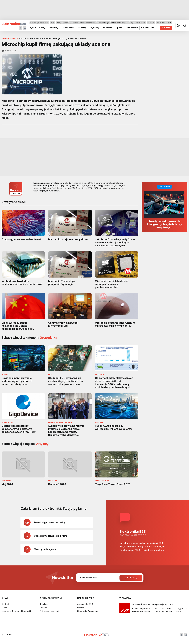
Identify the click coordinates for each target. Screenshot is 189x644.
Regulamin (44, 604)
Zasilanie (74, 23)
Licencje (43, 608)
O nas (4, 608)
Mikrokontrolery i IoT (120, 23)
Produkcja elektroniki (39, 23)
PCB (53, 23)
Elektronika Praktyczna (88, 611)
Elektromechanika (88, 23)
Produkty (53, 28)
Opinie (119, 28)
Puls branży (132, 28)
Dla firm (166, 28)
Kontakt (5, 604)
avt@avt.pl (181, 608)
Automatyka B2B (85, 604)
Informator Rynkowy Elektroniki (16, 611)
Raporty (82, 28)
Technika (107, 28)
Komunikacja (103, 23)
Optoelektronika (138, 23)
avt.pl (179, 611)
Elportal (81, 608)
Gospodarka (68, 28)
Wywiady (95, 28)
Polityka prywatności (49, 611)
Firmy (42, 28)
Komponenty (62, 23)
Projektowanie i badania (167, 23)
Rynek (33, 28)
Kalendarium (148, 28)
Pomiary (151, 23)
